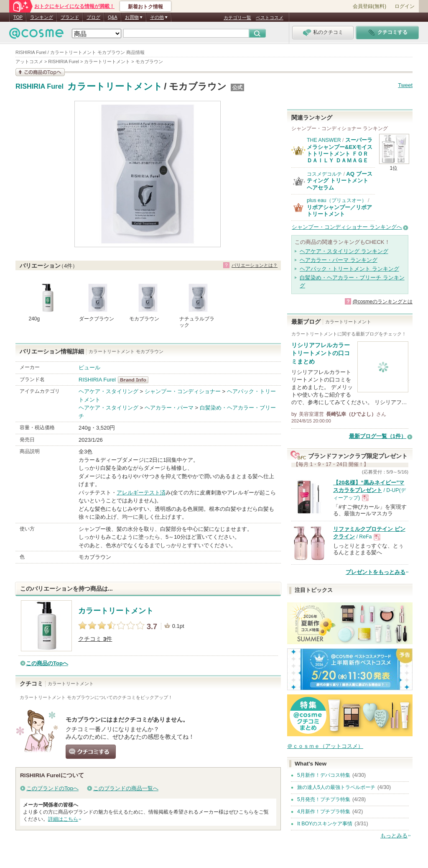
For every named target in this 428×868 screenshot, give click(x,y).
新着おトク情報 (145, 7)
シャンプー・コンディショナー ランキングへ (347, 227)
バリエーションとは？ (255, 265)
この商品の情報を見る (40, 72)
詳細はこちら (63, 819)
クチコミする (91, 752)
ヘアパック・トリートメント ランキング (349, 269)
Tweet (405, 85)
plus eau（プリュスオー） (337, 200)
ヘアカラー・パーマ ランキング (339, 260)
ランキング (42, 17)
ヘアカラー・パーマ (169, 408)
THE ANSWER (324, 140)
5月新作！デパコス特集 (324, 775)
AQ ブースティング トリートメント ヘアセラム (340, 181)
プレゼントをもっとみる (376, 572)
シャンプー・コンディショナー (183, 391)
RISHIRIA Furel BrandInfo (136, 380)
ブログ (93, 17)
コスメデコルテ (324, 174)
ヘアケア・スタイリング (108, 391)
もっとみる (394, 836)
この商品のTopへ (47, 663)
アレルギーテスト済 (141, 493)
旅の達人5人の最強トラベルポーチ (336, 787)
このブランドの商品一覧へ (126, 788)
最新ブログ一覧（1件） (378, 436)
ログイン (405, 6)
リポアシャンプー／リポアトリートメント (339, 211)
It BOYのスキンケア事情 (325, 824)
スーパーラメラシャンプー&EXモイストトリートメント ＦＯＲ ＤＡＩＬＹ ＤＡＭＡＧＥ (340, 150)
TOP (18, 17)
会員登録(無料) (369, 6)
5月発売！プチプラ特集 (324, 799)
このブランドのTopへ (52, 788)
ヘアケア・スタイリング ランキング (344, 251)
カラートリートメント (115, 86)
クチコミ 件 (95, 639)
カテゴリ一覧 (237, 18)
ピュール (89, 367)
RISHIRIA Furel (39, 87)
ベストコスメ (270, 18)
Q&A (113, 17)
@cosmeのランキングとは (382, 302)
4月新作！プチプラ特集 (324, 812)
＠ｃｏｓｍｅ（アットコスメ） (325, 746)
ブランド (70, 17)
